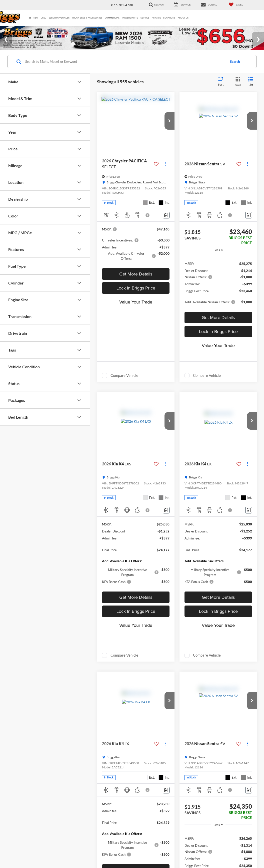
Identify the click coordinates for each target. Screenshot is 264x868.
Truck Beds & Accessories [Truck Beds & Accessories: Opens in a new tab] (87, 18)
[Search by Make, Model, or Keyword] (125, 70)
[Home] (30, 18)
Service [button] (145, 18)
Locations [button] (169, 18)
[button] (169, 129)
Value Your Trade (136, 310)
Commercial (112, 18)
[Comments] (166, 223)
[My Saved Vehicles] (236, 5)
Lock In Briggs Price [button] (136, 296)
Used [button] (43, 18)
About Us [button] (183, 18)
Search (235, 70)
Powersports (130, 18)
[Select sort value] (222, 90)
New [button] (36, 18)
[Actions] (165, 172)
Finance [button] (156, 18)
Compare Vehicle (124, 384)
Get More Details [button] (136, 282)
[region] (218, 291)
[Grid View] (237, 90)
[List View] (251, 90)
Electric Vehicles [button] (59, 18)
